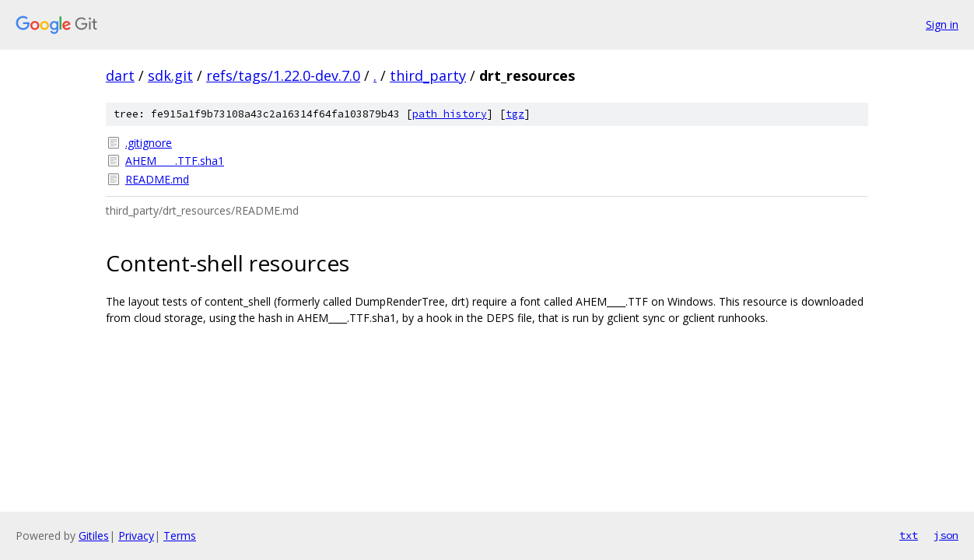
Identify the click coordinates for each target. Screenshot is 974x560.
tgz (515, 114)
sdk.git (170, 75)
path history (450, 114)
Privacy (136, 535)
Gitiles (94, 535)
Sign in (942, 24)
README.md (157, 179)
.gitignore (149, 143)
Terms (180, 535)
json (946, 535)
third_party (428, 75)
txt (909, 535)
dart (120, 75)
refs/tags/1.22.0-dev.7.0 (283, 75)
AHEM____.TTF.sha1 (175, 161)
